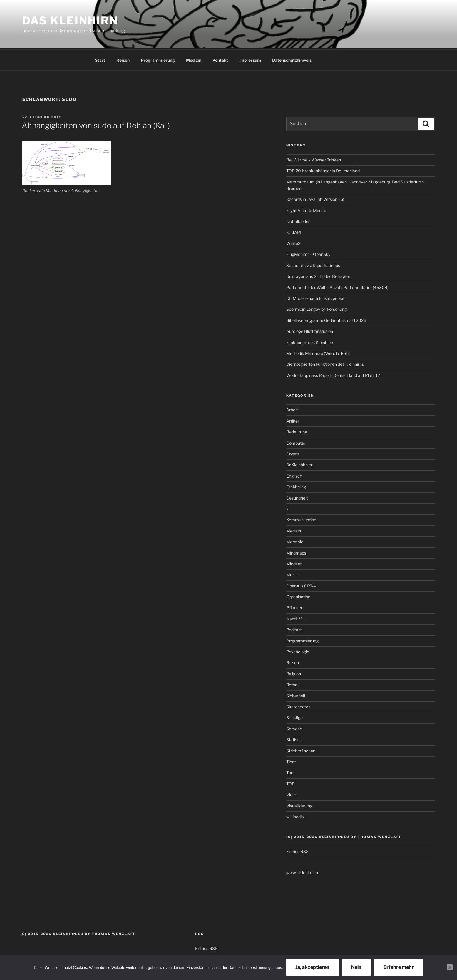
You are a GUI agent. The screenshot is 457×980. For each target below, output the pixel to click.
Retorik (293, 684)
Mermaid (295, 541)
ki (288, 508)
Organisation (298, 596)
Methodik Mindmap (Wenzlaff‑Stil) (318, 352)
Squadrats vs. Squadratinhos (313, 264)
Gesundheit (297, 497)
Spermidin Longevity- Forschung (317, 308)
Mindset (294, 563)
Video (292, 794)
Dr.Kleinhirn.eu (300, 464)
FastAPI (294, 232)
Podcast (294, 629)
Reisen (123, 59)
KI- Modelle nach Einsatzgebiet (315, 297)
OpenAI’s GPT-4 (301, 585)
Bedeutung (297, 431)
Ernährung (296, 486)
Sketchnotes (298, 706)
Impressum (250, 59)
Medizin (194, 59)
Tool (290, 772)
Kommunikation (301, 519)
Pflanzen (295, 607)
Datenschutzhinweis (292, 59)
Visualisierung (299, 805)
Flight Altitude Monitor (307, 209)
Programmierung (158, 59)
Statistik (294, 739)
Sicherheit (296, 695)
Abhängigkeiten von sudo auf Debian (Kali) (96, 125)
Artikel (292, 420)
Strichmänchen (301, 750)
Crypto (293, 453)
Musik (292, 574)
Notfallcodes (298, 220)
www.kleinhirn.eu (302, 872)
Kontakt (220, 59)
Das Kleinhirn (70, 21)
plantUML (296, 618)
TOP (291, 783)
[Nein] (450, 967)
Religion (294, 673)
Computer (296, 442)
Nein (356, 967)
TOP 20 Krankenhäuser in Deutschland (323, 170)
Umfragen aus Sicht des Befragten (319, 275)
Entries (297, 850)
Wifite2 (293, 242)
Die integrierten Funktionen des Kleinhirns (325, 363)
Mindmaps (296, 552)
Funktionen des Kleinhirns (310, 342)
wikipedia (295, 816)
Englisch (294, 475)
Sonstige (294, 717)
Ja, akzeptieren (312, 967)
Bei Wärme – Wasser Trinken (314, 159)
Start (100, 59)
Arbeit (292, 409)
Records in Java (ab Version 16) (315, 198)
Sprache (294, 728)
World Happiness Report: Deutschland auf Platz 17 (333, 374)
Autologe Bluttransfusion (310, 330)
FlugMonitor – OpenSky (308, 253)
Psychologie (298, 651)
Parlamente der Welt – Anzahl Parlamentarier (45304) (337, 287)
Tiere (291, 761)
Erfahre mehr (399, 967)
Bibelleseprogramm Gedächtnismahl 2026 (326, 319)
